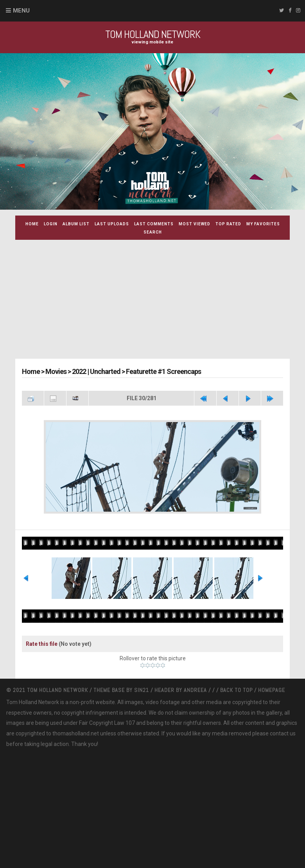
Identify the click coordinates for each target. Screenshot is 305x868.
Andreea (196, 690)
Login (51, 224)
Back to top (236, 690)
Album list (76, 224)
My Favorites (263, 224)
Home (32, 224)
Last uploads (112, 224)
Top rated (228, 224)
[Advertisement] (160, 300)
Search (153, 232)
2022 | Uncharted (96, 371)
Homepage (272, 690)
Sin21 (142, 690)
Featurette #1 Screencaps (163, 371)
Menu (21, 11)
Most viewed (195, 224)
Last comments (154, 224)
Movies (56, 371)
